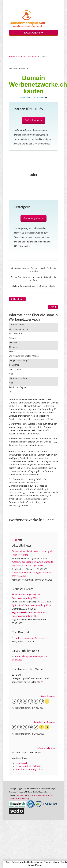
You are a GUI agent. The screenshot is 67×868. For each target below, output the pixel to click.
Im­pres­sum (21, 795)
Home (12, 57)
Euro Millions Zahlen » (45, 722)
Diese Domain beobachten (32, 98)
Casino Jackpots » (47, 748)
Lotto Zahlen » (48, 696)
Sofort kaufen (33, 120)
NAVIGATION (33, 33)
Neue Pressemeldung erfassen (30, 769)
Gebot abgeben (34, 218)
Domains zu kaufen (28, 57)
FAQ (53, 307)
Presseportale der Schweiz (28, 766)
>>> (43, 682)
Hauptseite (17, 299)
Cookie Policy (34, 865)
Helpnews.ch (21, 763)
